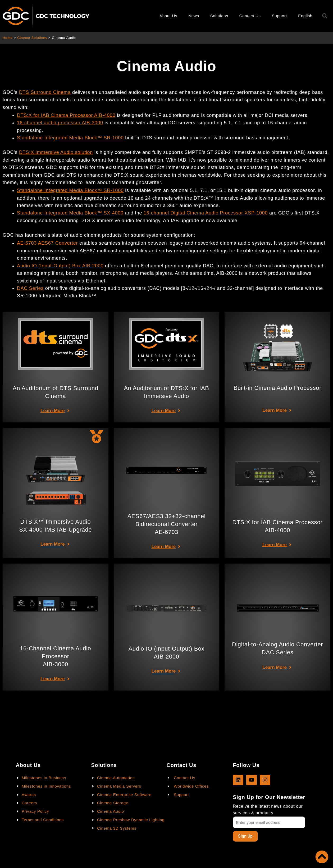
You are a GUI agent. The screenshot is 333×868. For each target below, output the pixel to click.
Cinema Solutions (33, 38)
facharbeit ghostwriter (136, 182)
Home (8, 38)
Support (279, 16)
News (194, 16)
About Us (168, 16)
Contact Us (250, 16)
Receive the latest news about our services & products (268, 809)
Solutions (219, 16)
